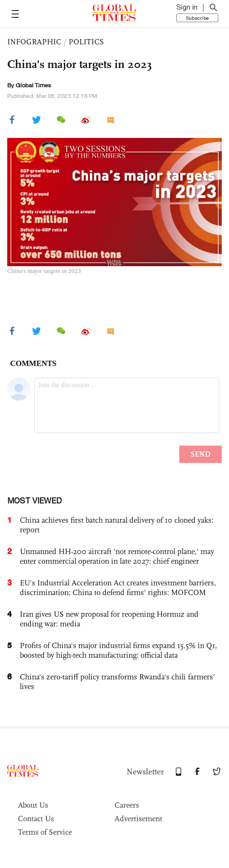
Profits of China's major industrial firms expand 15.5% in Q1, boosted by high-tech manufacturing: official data (118, 650)
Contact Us (36, 819)
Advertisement (138, 819)
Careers (127, 805)
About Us (33, 805)
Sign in (187, 7)
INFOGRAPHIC (34, 42)
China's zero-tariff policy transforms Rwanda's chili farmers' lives (117, 682)
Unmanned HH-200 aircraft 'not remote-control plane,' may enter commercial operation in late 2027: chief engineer (117, 556)
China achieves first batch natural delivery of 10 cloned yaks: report (117, 525)
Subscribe (197, 18)
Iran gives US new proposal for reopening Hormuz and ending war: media (109, 619)
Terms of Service (45, 832)
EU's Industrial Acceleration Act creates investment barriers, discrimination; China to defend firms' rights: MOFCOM (118, 588)
